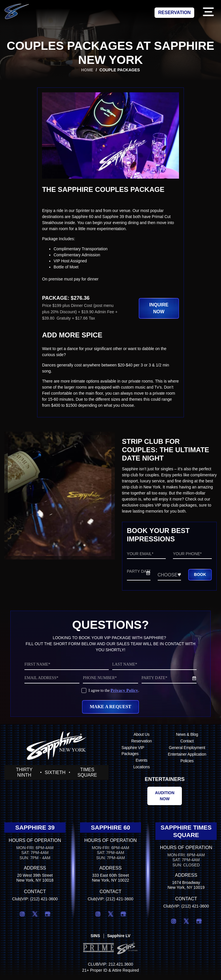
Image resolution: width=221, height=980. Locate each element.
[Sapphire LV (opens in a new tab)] (119, 939)
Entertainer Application (187, 757)
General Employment (187, 750)
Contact (187, 744)
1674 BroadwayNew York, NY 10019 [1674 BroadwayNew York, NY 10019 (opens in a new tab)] (186, 888)
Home (87, 70)
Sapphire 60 (111, 830)
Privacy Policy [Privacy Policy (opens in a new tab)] (124, 693)
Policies (187, 764)
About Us (141, 737)
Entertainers (165, 782)
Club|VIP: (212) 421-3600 (35, 902)
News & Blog (187, 737)
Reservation (141, 744)
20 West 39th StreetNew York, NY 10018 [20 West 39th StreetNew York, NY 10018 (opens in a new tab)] (35, 881)
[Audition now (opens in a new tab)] (165, 799)
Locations (141, 770)
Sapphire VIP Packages (133, 753)
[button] (208, 13)
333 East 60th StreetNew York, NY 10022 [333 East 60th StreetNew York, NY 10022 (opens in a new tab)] (111, 881)
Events (141, 763)
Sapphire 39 (35, 830)
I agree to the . (114, 693)
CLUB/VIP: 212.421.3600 (110, 967)
